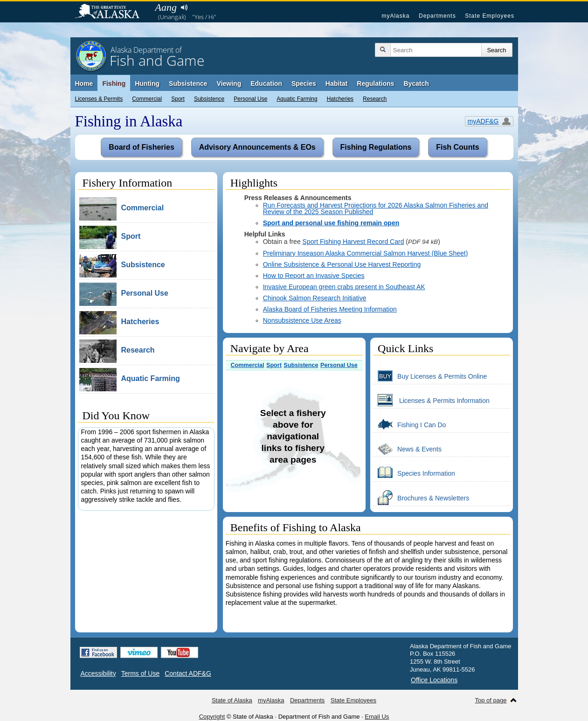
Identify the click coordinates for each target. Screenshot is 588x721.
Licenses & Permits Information (431, 400)
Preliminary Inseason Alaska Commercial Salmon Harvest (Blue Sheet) (366, 253)
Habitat (336, 83)
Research (375, 99)
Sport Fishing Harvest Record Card (353, 242)
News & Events (407, 449)
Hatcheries (340, 99)
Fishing (114, 83)
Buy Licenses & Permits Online (430, 376)
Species (304, 83)
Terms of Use (140, 673)
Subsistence (209, 99)
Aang (166, 7)
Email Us (377, 717)
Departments (437, 16)
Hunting (147, 83)
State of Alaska (112, 12)
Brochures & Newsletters (421, 498)
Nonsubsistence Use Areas (302, 320)
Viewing (229, 83)
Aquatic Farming (297, 99)
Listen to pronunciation (184, 7)
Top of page (491, 700)
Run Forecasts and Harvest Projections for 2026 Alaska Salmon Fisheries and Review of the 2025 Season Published (376, 208)
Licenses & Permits (99, 99)
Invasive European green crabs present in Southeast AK (344, 287)
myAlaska (395, 16)
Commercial (147, 99)
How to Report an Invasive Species (314, 276)
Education (266, 83)
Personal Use (250, 99)
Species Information (414, 473)
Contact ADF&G (188, 673)
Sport (178, 99)
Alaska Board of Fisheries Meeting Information (330, 309)
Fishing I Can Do (409, 424)
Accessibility (98, 673)
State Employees (490, 16)
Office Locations (434, 680)
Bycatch (416, 83)
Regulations (375, 83)
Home (84, 83)
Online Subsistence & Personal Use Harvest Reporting (342, 264)
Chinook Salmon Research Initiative (315, 298)
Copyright (212, 717)
